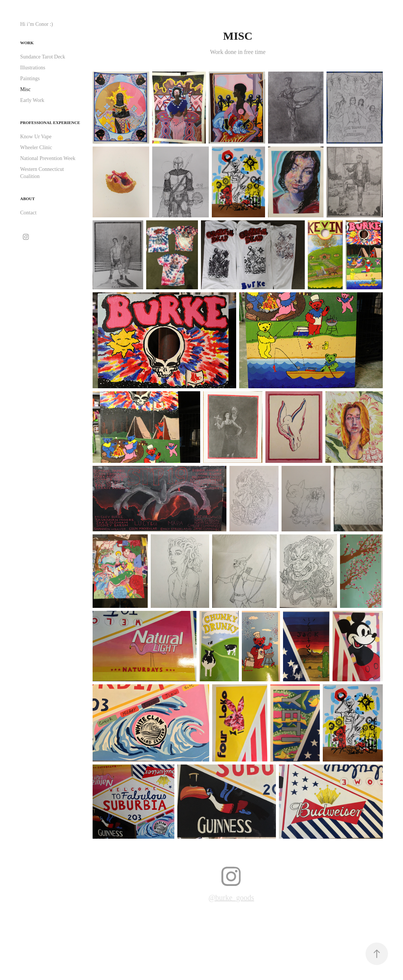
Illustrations (33, 68)
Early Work (32, 100)
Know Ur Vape (36, 137)
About (28, 199)
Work (27, 43)
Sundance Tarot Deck (43, 57)
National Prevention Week (48, 158)
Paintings (30, 79)
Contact (28, 213)
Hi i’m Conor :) (37, 24)
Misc (25, 89)
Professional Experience (50, 123)
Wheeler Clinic (36, 147)
